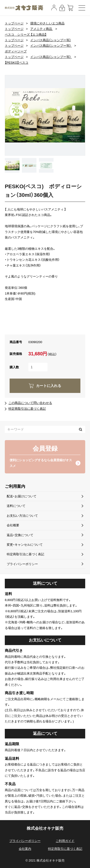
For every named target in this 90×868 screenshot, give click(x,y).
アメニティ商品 (42, 29)
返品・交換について (20, 535)
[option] (45, 115)
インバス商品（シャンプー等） (51, 40)
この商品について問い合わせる (30, 403)
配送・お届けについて (22, 496)
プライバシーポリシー (22, 564)
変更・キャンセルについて (25, 545)
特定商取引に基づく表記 (65, 849)
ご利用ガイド (65, 841)
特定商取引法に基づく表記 (27, 409)
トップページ (14, 23)
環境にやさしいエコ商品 (47, 23)
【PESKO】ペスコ (17, 63)
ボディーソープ (16, 51)
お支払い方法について (22, 516)
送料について (16, 506)
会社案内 (25, 849)
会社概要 (13, 525)
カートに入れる (49, 386)
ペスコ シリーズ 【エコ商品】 (26, 35)
